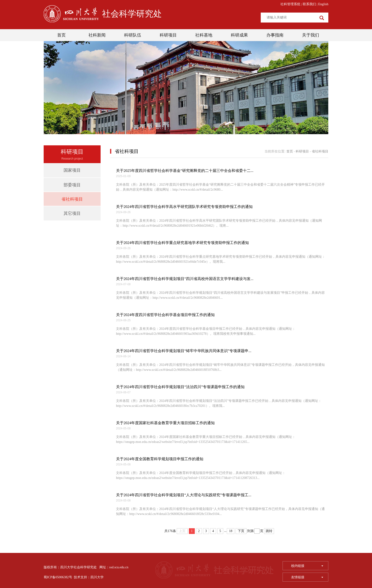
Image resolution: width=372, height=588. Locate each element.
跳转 (269, 531)
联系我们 (309, 4)
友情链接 (307, 577)
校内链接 (307, 566)
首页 (61, 35)
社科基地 (204, 35)
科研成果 (239, 35)
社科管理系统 (290, 4)
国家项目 (72, 170)
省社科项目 (72, 199)
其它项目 (72, 213)
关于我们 (311, 35)
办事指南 (275, 35)
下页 (241, 531)
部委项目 (72, 185)
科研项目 (168, 35)
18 (231, 531)
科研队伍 (133, 35)
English (323, 4)
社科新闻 (97, 35)
